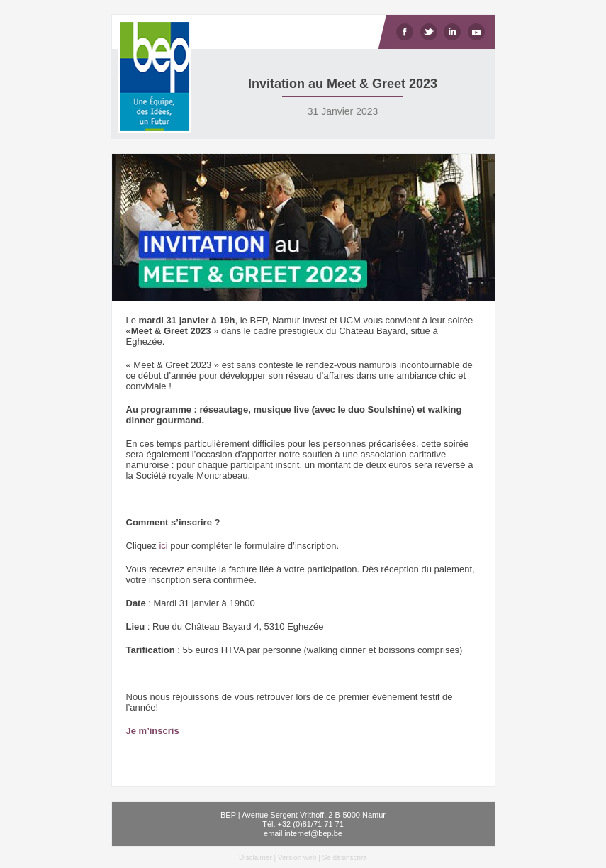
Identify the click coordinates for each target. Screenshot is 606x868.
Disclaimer (256, 858)
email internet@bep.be (303, 833)
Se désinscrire (345, 858)
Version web (297, 858)
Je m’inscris (153, 731)
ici (163, 546)
